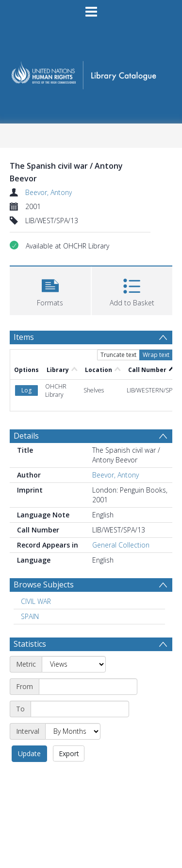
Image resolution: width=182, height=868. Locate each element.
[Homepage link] (91, 72)
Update (29, 753)
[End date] (80, 709)
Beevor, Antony (49, 192)
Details (26, 436)
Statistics (30, 644)
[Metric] (74, 664)
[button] (50, 290)
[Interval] (73, 731)
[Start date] (88, 687)
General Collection (121, 545)
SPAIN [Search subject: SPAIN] (30, 616)
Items (24, 337)
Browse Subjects (44, 585)
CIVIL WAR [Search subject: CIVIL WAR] (36, 601)
